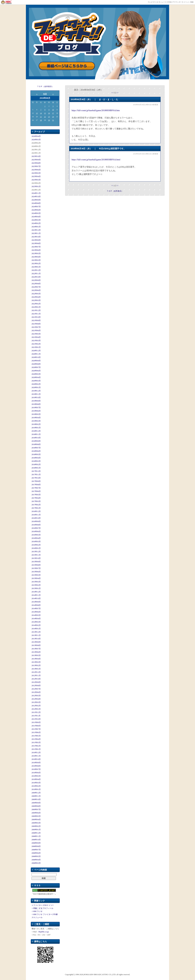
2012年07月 (36, 689)
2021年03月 (36, 341)
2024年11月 (36, 193)
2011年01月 (36, 749)
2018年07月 (36, 448)
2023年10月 (36, 237)
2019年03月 (36, 421)
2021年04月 (36, 337)
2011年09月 (36, 722)
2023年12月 (36, 230)
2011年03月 (36, 742)
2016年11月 (36, 515)
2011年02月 (36, 746)
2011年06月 (36, 732)
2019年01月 (36, 428)
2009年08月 (36, 806)
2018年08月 (36, 444)
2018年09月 (36, 441)
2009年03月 (36, 823)
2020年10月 (36, 357)
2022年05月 (36, 294)
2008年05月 (36, 856)
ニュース (163, 2)
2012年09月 (36, 682)
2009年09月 (36, 803)
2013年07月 (36, 649)
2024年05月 (36, 213)
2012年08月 (36, 686)
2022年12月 (36, 270)
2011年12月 (36, 712)
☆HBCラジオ (37, 911)
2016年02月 (36, 545)
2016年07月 (36, 528)
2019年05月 (36, 414)
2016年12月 (36, 511)
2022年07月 (36, 287)
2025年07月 (36, 166)
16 (49, 113)
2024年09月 (36, 200)
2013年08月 (36, 645)
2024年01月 (36, 227)
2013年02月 (36, 665)
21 (41, 117)
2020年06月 (36, 371)
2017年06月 (36, 491)
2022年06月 (36, 290)
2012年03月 (36, 702)
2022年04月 (36, 297)
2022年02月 (36, 304)
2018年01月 (36, 468)
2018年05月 (36, 454)
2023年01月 (36, 267)
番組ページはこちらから (67, 66)
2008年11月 (36, 836)
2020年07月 (36, 367)
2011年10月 (36, 719)
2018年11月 (36, 434)
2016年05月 (36, 535)
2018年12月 (36, 431)
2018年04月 (36, 458)
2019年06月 (36, 411)
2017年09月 (36, 481)
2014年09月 (36, 602)
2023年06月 (36, 250)
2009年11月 (36, 796)
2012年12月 (36, 672)
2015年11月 (36, 555)
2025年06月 (36, 170)
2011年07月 (36, 729)
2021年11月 (36, 314)
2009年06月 (36, 813)
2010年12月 (36, 753)
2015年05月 (36, 575)
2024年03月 (36, 220)
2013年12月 (36, 632)
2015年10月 (36, 558)
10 (53, 110)
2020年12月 (36, 351)
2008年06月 (36, 853)
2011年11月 (36, 716)
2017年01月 (36, 508)
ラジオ (156, 2)
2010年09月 (36, 763)
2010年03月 (36, 783)
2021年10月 (36, 317)
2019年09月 (36, 401)
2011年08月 (36, 726)
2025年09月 (36, 160)
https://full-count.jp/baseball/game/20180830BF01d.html (96, 160)
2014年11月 (36, 595)
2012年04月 (36, 699)
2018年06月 (36, 451)
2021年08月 (36, 324)
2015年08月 (36, 565)
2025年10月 (36, 156)
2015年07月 (36, 568)
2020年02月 (36, 384)
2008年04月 (36, 860)
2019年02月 (36, 424)
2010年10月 (36, 759)
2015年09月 (36, 562)
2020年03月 (36, 381)
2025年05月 (36, 173)
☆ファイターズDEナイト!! (43, 905)
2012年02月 (36, 706)
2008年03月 (36, 863)
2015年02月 (36, 585)
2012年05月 (36, 696)
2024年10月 (36, 197)
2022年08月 (36, 284)
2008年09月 (36, 843)
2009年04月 (36, 820)
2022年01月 (36, 307)
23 (49, 117)
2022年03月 (36, 300)
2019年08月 (36, 404)
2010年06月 (36, 773)
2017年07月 (36, 488)
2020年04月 (36, 377)
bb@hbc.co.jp (44, 932)
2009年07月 (36, 809)
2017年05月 (36, 495)
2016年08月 (36, 525)
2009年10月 (36, 799)
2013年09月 (36, 642)
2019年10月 (36, 398)
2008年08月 (36, 846)
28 (41, 120)
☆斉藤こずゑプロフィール (42, 908)
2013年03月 (36, 662)
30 (49, 120)
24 (53, 117)
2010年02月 (36, 786)
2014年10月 (36, 598)
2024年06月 (36, 210)
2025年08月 (36, 163)
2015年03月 (36, 582)
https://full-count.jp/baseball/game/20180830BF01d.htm (96, 110)
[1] (115, 93)
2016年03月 (36, 542)
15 (45, 113)
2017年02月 (36, 505)
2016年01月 (36, 548)
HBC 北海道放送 (6, 2)
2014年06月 (36, 612)
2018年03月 (36, 461)
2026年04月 (36, 136)
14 (41, 113)
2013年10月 (36, 639)
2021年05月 (36, 334)
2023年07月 (36, 247)
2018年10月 (36, 438)
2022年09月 (36, 280)
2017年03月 (36, 501)
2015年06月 (36, 572)
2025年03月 (36, 180)
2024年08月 (36, 203)
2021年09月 (36, 320)
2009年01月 (36, 830)
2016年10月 (36, 518)
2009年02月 (36, 826)
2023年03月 (36, 260)
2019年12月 (36, 391)
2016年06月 (36, 531)
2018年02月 (36, 464)
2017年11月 (36, 475)
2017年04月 (36, 498)
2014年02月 (36, 625)
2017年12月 (36, 471)
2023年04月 (36, 257)
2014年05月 (36, 615)
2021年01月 (36, 347)
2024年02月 (36, 223)
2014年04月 (36, 619)
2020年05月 (36, 374)
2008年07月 (36, 850)
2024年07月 (36, 207)
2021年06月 (36, 331)
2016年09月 (36, 521)
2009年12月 (36, 793)
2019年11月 (36, 394)
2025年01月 (36, 186)
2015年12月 (36, 552)
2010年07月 (36, 769)
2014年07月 (36, 609)
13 (37, 113)
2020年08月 (36, 364)
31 (53, 120)
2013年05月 (36, 655)
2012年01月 (36, 709)
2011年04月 (36, 739)
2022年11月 (36, 274)
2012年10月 (36, 679)
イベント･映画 (189, 2)
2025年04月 (36, 176)
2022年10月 (36, 277)
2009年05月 (36, 816)
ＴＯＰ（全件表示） (45, 86)
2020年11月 (36, 354)
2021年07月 (36, 327)
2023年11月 (36, 233)
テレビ (150, 2)
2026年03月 (36, 140)
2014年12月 (36, 592)
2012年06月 (36, 692)
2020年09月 (36, 361)
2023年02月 (36, 264)
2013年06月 (36, 652)
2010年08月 (36, 766)
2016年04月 (36, 538)
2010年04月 (36, 779)
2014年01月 (36, 629)
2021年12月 (36, 310)
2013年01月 (36, 669)
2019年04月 (36, 418)
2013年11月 (36, 635)
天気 (170, 2)
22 (45, 117)
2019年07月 (36, 408)
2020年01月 (36, 387)
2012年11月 (36, 676)
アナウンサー (177, 2)
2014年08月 (36, 605)
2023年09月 (36, 240)
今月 (45, 94)
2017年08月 (36, 485)
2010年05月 (36, 776)
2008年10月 (36, 840)
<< (113, 93)
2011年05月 (36, 736)
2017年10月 (36, 478)
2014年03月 (36, 622)
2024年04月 (36, 217)
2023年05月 (36, 253)
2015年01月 (36, 588)
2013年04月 (36, 659)
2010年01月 (36, 789)
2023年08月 (36, 243)
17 (53, 113)
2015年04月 (36, 578)
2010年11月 (36, 756)
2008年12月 (36, 833)
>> (117, 93)
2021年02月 (36, 344)
